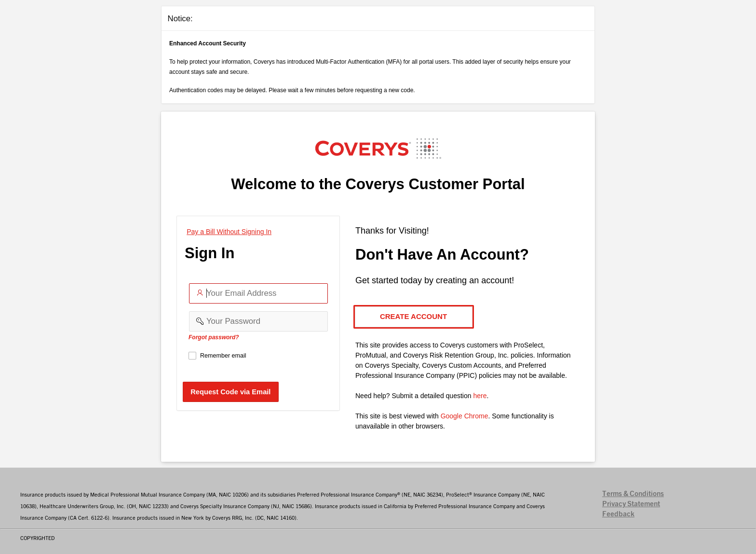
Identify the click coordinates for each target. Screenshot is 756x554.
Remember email (223, 356)
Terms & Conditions (633, 494)
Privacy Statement (631, 504)
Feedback (618, 514)
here (480, 396)
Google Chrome (465, 416)
